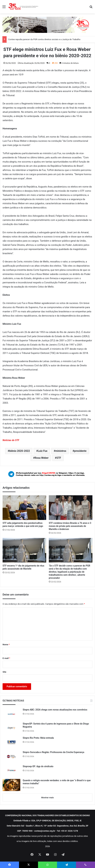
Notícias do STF (11, 440)
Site (4, 672)
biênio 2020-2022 (20, 451)
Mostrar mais (47, 798)
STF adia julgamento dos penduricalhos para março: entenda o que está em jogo (23, 525)
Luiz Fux (43, 451)
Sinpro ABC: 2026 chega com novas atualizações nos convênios (55, 710)
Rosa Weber (42, 458)
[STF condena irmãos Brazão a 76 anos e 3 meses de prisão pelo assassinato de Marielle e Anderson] (71, 508)
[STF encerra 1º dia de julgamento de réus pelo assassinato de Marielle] (24, 550)
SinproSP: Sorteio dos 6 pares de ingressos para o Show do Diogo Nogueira (56, 725)
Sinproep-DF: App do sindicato (38, 766)
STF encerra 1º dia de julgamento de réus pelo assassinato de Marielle (23, 567)
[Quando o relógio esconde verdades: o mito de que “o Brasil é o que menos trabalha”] (11, 785)
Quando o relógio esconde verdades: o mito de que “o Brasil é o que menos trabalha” (57, 782)
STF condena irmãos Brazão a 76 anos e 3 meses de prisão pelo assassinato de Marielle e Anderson (70, 526)
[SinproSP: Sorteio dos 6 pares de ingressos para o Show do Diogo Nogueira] (11, 728)
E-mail (6, 658)
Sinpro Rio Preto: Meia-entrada (38, 738)
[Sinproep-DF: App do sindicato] (11, 771)
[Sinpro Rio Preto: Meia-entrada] (11, 742)
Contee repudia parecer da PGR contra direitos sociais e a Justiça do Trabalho (44, 39)
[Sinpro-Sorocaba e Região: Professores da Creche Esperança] (11, 757)
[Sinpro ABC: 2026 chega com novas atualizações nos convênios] (11, 714)
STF (59, 458)
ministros (61, 451)
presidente (80, 451)
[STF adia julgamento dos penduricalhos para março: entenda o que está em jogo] (24, 508)
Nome (6, 645)
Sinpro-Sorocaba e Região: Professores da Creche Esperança (53, 752)
